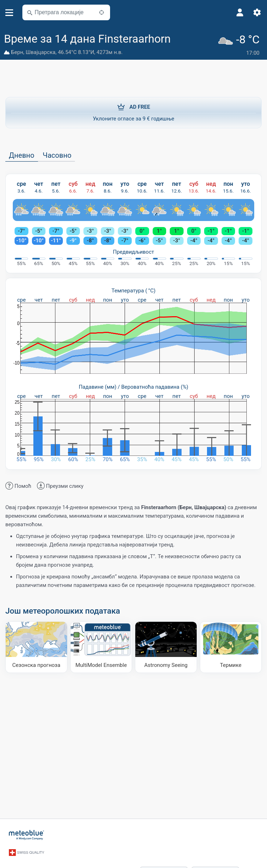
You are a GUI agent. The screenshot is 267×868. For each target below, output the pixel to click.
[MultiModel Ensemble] (101, 647)
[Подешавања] (257, 12)
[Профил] (240, 12)
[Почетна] (27, 835)
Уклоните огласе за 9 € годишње (133, 112)
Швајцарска (40, 52)
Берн (17, 52)
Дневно (22, 155)
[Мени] (9, 13)
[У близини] (102, 12)
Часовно (57, 155)
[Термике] (231, 647)
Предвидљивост (133, 252)
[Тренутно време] (240, 45)
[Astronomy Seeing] (166, 647)
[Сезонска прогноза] (36, 647)
